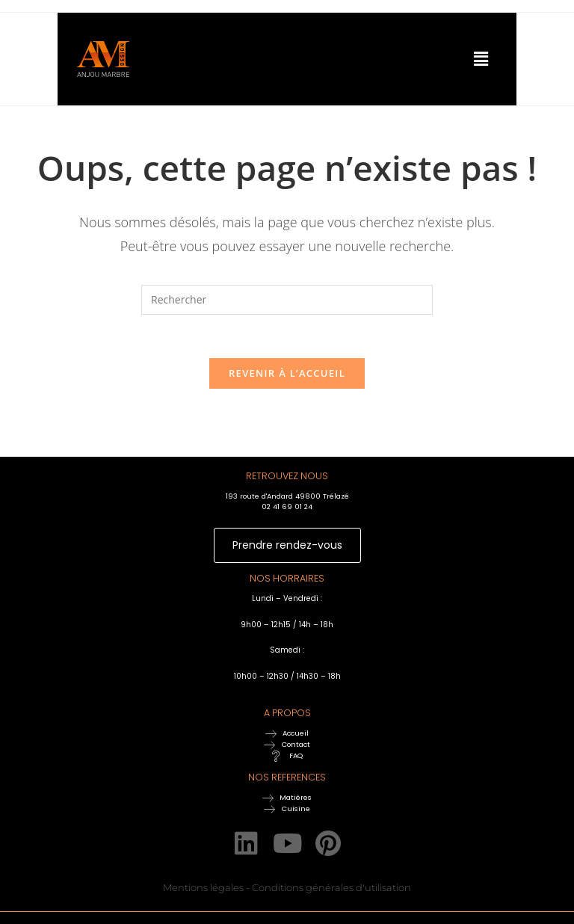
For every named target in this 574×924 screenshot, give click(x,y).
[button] (441, 59)
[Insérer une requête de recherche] (287, 300)
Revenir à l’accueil (287, 375)
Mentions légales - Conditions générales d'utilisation (287, 890)
